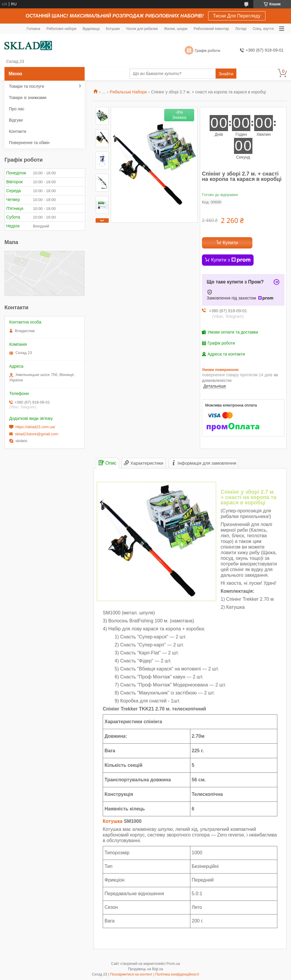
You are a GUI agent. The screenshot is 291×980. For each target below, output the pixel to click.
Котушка (113, 821)
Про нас (17, 109)
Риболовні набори (61, 29)
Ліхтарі (241, 29)
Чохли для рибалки (142, 29)
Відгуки (16, 120)
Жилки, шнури (176, 29)
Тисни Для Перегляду (237, 16)
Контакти (18, 131)
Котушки (113, 29)
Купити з (231, 260)
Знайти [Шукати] (226, 74)
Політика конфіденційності (177, 974)
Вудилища (91, 29)
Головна (34, 29)
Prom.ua (173, 964)
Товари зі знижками (28, 98)
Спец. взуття (263, 29)
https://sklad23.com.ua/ (35, 427)
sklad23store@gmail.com (37, 434)
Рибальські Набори (128, 92)
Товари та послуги (26, 86)
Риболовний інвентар (211, 29)
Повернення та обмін (29, 143)
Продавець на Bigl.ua (145, 969)
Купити (230, 243)
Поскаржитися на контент (131, 974)
